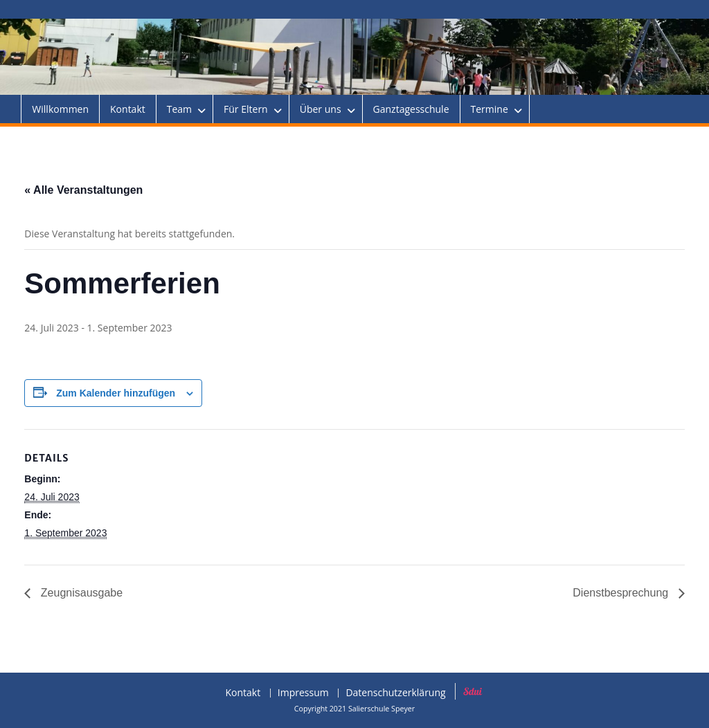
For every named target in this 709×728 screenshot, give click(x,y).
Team (179, 109)
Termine (490, 109)
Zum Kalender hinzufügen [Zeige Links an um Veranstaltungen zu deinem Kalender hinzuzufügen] (116, 393)
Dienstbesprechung (622, 593)
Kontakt (128, 109)
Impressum (303, 693)
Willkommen (60, 109)
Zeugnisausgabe (80, 593)
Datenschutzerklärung (395, 693)
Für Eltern (246, 109)
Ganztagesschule (411, 109)
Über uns (321, 109)
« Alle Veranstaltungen (83, 190)
